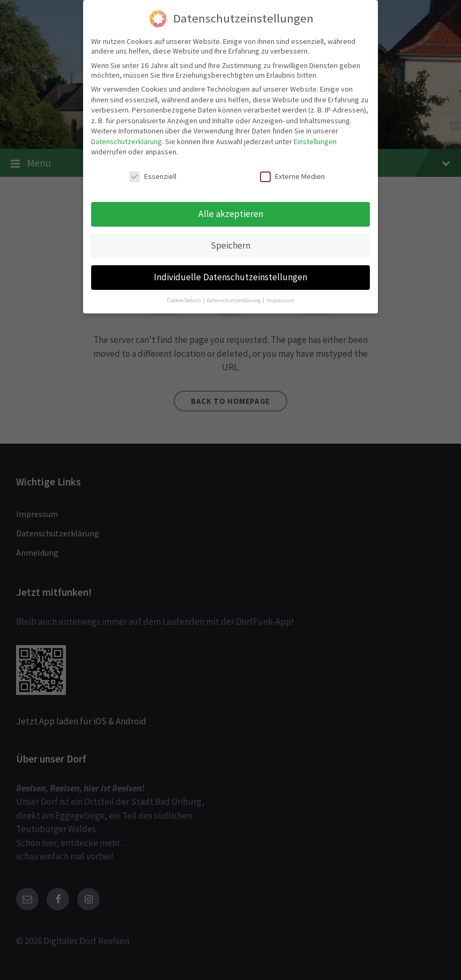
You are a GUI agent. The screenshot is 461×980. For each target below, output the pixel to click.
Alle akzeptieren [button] (231, 213)
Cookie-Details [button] (185, 299)
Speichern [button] (230, 244)
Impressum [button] (280, 299)
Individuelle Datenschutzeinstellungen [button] (230, 276)
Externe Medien (292, 176)
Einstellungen (315, 140)
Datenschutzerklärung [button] (234, 299)
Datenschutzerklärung (127, 140)
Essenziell (153, 176)
